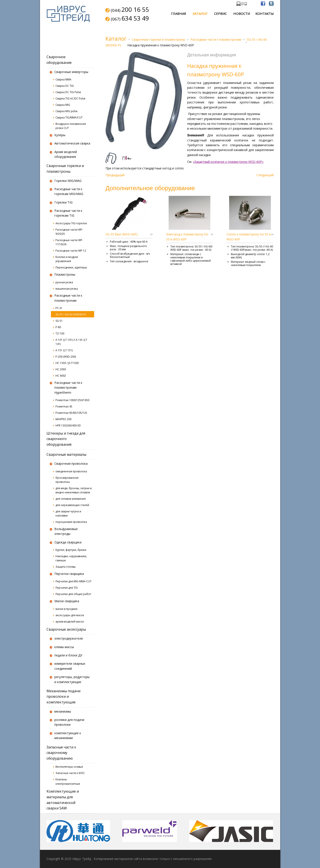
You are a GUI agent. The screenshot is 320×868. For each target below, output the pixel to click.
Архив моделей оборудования (66, 154)
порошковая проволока (71, 522)
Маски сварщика (67, 601)
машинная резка (67, 289)
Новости (242, 14)
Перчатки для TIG (67, 588)
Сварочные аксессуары (66, 629)
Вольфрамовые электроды (66, 531)
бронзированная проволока (67, 480)
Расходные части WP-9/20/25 (69, 232)
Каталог (200, 14)
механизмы (63, 711)
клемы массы (64, 647)
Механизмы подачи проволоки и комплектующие (63, 697)
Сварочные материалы (66, 454)
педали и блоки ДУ (68, 655)
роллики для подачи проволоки (69, 722)
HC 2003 (61, 369)
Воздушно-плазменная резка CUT (71, 126)
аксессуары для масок (70, 615)
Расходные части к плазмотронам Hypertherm (68, 388)
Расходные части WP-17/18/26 (69, 242)
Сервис (220, 14)
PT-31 (59, 308)
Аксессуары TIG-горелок (71, 223)
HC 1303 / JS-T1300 (67, 363)
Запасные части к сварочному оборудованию (61, 753)
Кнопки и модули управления (67, 259)
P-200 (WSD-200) (66, 357)
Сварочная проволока (71, 464)
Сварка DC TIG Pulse (68, 92)
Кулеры (60, 135)
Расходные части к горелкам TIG (68, 213)
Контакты (265, 14)
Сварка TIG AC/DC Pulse (70, 98)
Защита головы (66, 567)
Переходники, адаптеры (71, 267)
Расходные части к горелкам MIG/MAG (69, 191)
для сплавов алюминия (71, 499)
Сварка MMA (63, 79)
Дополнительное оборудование (150, 188)
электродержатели (69, 638)
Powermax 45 (64, 406)
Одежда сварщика (68, 542)
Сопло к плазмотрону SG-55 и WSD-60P (249, 237)
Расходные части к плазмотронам (216, 39)
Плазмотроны (65, 274)
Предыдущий (115, 175)
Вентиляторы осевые (69, 767)
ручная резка (64, 282)
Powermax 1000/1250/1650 (72, 400)
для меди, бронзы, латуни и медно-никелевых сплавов (74, 490)
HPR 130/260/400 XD (68, 425)
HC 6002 (61, 376)
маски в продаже (67, 609)
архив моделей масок (70, 622)
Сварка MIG (63, 105)
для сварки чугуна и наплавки (68, 513)
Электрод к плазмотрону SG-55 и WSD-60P (188, 237)
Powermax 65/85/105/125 (71, 413)
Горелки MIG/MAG (68, 181)
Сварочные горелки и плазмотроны (158, 39)
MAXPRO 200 (63, 419)
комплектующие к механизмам (68, 735)
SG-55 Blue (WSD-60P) (122, 234)
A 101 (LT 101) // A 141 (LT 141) (71, 342)
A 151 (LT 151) (64, 350)
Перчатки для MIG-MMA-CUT (74, 581)
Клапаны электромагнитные (68, 781)
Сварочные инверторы (71, 72)
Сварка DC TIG (65, 86)
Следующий (265, 175)
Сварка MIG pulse (67, 111)
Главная (179, 14)
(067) (130, 19)
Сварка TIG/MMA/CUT (69, 117)
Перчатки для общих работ (73, 594)
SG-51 (59, 321)
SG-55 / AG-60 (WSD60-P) (71, 314)
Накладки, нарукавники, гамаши (71, 558)
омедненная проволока (71, 471)
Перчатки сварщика (69, 574)
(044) (130, 10)
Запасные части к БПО (70, 773)
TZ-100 (60, 333)
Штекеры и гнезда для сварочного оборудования (66, 439)
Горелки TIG (63, 202)
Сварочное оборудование (59, 60)
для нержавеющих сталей (72, 505)
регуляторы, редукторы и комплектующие (72, 679)
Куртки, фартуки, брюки (71, 550)
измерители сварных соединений (70, 666)
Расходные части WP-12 (71, 251)
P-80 (58, 327)
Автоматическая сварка (72, 143)
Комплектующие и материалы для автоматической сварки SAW (63, 800)
